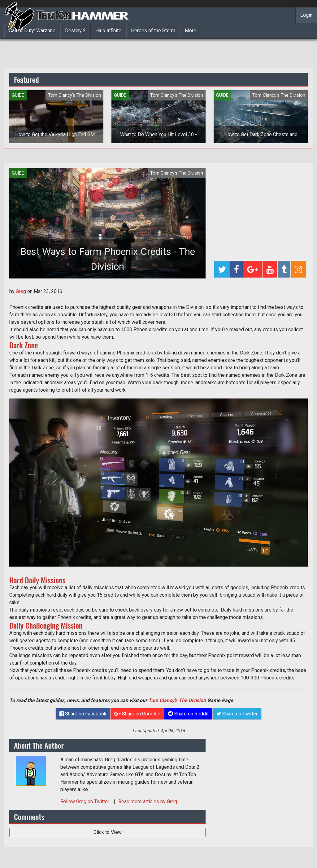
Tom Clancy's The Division (177, 700)
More (191, 31)
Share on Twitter (237, 714)
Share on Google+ (137, 714)
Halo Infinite (108, 31)
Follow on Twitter (85, 801)
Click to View (108, 832)
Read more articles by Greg (148, 801)
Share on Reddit (188, 714)
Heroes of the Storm (153, 31)
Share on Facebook (83, 714)
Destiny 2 (75, 31)
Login (306, 15)
